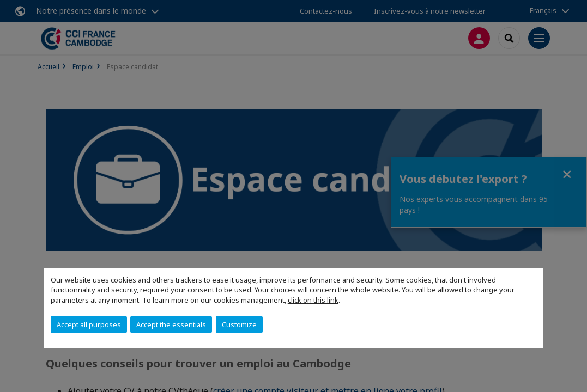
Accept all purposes (89, 324)
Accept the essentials (171, 324)
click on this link (313, 300)
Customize (239, 324)
